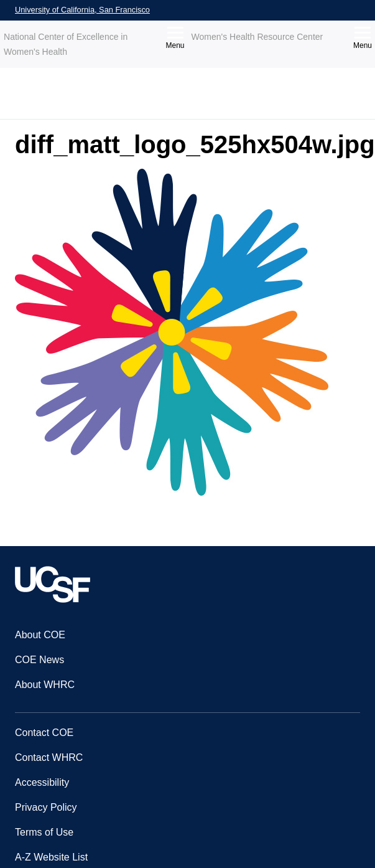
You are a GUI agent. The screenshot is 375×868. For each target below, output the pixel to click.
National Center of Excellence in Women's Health (66, 44)
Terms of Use (44, 832)
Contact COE (44, 733)
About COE (40, 635)
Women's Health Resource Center (257, 37)
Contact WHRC (49, 757)
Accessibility (42, 782)
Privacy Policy (46, 807)
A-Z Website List (51, 857)
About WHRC (45, 685)
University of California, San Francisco (82, 10)
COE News (39, 660)
